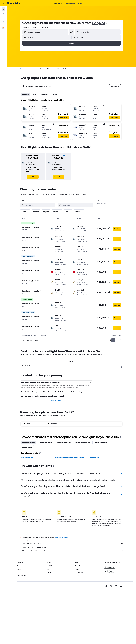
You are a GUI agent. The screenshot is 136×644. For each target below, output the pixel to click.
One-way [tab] (55, 95)
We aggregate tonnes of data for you (73, 547)
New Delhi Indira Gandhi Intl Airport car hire (69, 457)
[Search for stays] (3, 14)
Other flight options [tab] (101, 443)
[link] (33, 177)
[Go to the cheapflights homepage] (15, 3)
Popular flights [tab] (27, 447)
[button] (3, 3)
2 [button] (117, 340)
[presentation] (107, 23)
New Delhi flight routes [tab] (82, 443)
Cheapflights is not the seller (73, 544)
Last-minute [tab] (44, 95)
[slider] (124, 206)
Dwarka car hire (94, 457)
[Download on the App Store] (109, 572)
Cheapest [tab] (25, 95)
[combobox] (26, 27)
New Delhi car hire (27, 457)
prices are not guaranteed (61, 538)
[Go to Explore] (3, 22)
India (27, 69)
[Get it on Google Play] (109, 567)
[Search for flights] (3, 9)
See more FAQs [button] (56, 400)
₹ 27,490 (98, 23)
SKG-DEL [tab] (71, 361)
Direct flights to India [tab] (46, 443)
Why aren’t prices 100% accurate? (73, 551)
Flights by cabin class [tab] (64, 443)
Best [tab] (34, 95)
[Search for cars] (3, 18)
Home (21, 69)
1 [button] (113, 340)
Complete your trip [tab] (29, 443)
